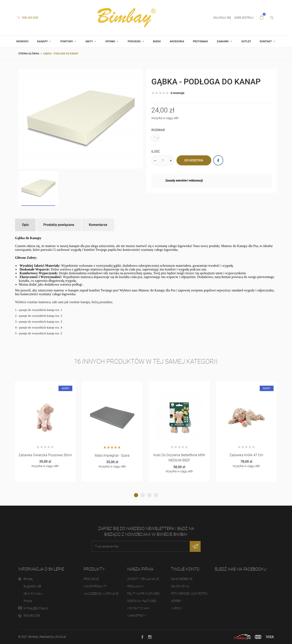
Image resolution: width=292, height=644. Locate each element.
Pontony (67, 41)
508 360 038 (28, 18)
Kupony (177, 608)
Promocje (91, 579)
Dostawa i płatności (142, 601)
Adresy (176, 601)
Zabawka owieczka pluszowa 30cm (45, 455)
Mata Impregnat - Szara (112, 455)
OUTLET (246, 41)
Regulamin (135, 586)
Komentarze (98, 225)
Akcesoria (177, 41)
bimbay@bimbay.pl (36, 608)
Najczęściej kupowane (101, 594)
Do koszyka (194, 160)
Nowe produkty (95, 586)
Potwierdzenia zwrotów (190, 594)
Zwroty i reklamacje (143, 579)
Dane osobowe (182, 579)
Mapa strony (137, 616)
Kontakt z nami (139, 608)
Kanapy (43, 41)
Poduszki (134, 41)
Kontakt (266, 41)
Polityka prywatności (144, 594)
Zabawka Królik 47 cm (246, 455)
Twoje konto (185, 569)
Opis (25, 225)
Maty (90, 41)
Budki (157, 41)
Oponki (110, 41)
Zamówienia (180, 586)
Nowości (22, 41)
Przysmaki (200, 41)
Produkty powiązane (59, 225)
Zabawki (223, 41)
